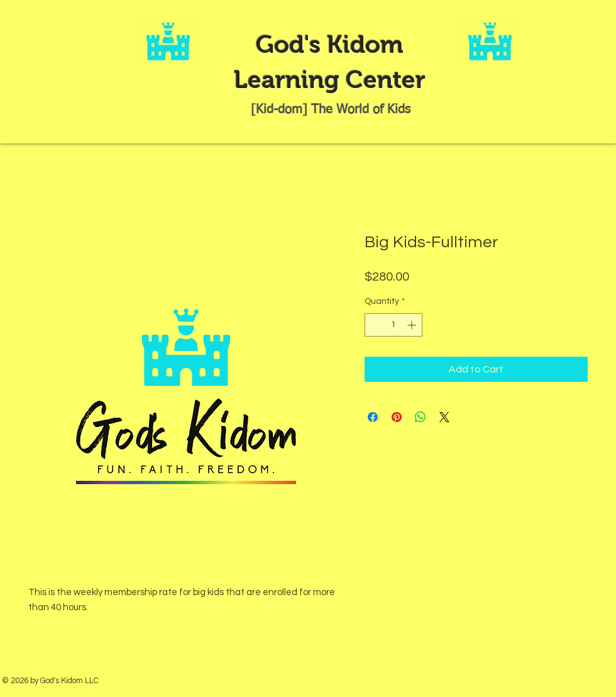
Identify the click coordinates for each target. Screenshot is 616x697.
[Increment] (413, 325)
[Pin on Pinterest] (397, 417)
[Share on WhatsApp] (421, 417)
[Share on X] (444, 417)
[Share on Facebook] (373, 417)
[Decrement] (374, 325)
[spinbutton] (393, 325)
